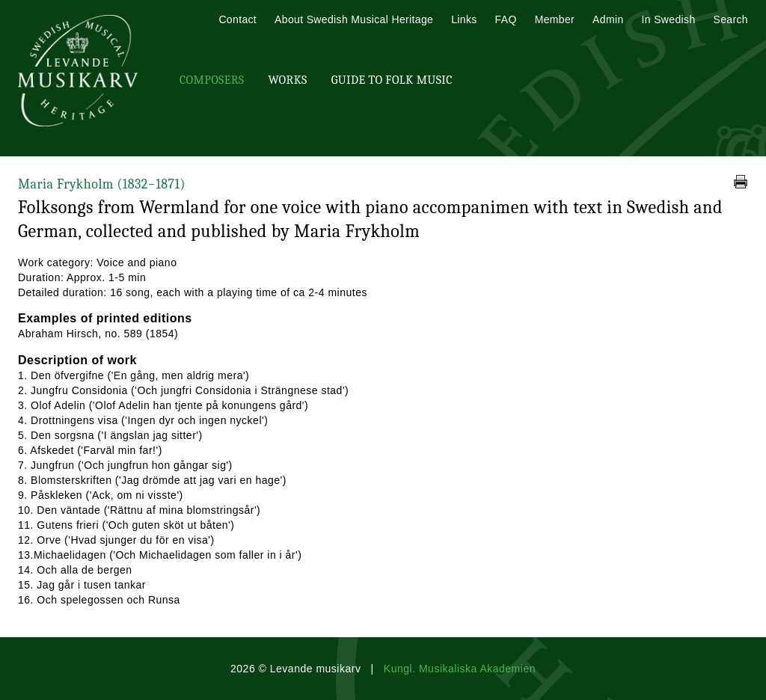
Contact (238, 19)
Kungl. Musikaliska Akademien (460, 669)
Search (731, 19)
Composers (212, 80)
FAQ (506, 19)
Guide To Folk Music (392, 80)
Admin (608, 19)
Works (287, 80)
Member (555, 19)
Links (464, 19)
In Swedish (669, 19)
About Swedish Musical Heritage (354, 19)
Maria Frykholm (102, 184)
